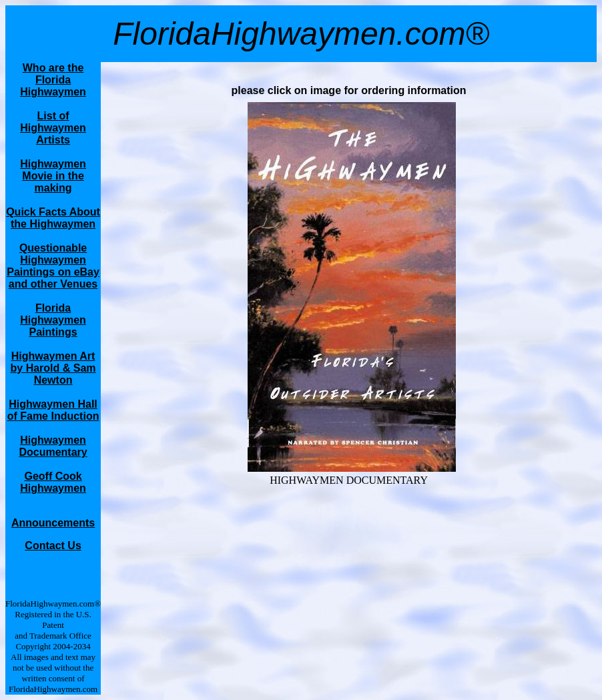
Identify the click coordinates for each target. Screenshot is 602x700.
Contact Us (53, 546)
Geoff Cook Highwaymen (53, 482)
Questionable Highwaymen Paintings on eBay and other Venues (53, 266)
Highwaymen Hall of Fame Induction (53, 410)
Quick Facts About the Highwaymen (53, 218)
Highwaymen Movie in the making (53, 176)
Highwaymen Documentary (53, 446)
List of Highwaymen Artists (53, 128)
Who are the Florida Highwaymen (53, 80)
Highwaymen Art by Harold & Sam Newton (53, 368)
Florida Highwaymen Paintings (53, 320)
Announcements (53, 523)
